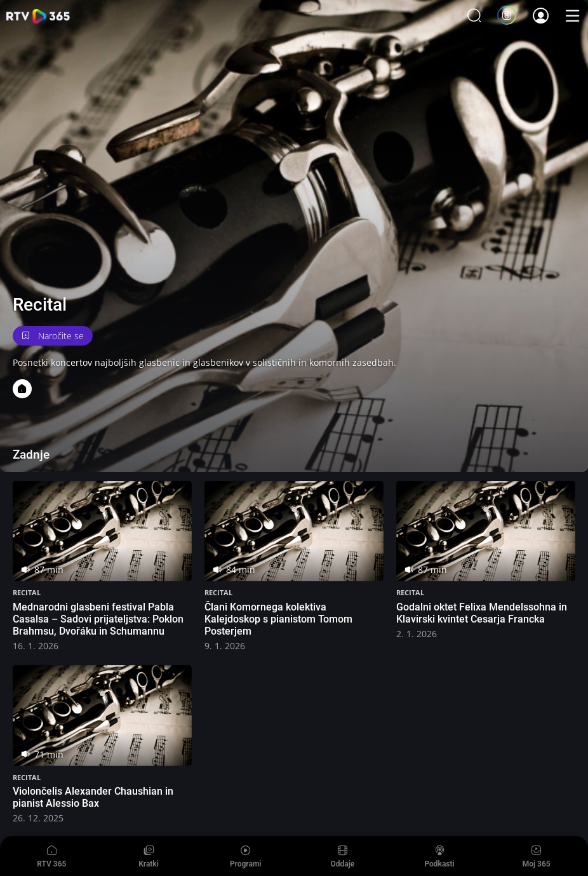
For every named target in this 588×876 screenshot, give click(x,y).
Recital (27, 592)
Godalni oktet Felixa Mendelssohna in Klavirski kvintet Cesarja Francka (482, 613)
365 (38, 16)
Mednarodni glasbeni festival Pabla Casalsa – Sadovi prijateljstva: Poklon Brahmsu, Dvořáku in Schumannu (98, 619)
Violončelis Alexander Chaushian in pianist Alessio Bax (93, 797)
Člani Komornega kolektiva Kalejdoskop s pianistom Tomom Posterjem (278, 619)
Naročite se (53, 336)
